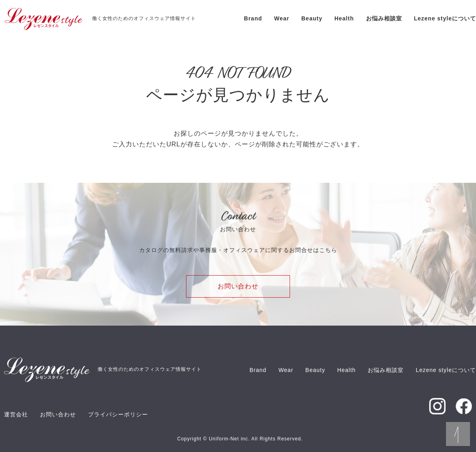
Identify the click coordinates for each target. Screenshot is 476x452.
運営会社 (16, 414)
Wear (282, 18)
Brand (253, 18)
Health (344, 18)
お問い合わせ (238, 286)
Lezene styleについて (445, 18)
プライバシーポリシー (118, 414)
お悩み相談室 (384, 18)
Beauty (312, 18)
